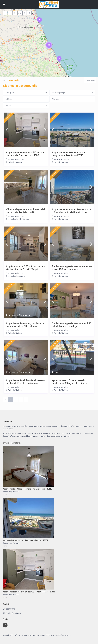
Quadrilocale (13, 219)
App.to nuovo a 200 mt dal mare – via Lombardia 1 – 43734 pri (25, 268)
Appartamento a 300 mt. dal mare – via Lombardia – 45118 (27, 489)
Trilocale (12, 162)
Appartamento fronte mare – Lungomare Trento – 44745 (69, 154)
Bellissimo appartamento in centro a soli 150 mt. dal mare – (72, 268)
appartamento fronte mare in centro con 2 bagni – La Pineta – (71, 382)
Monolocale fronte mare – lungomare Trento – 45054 (25, 540)
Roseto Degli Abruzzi (16, 159)
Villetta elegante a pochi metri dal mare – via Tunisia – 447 (25, 211)
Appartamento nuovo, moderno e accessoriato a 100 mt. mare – (25, 325)
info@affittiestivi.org (14, 613)
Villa (20, 219)
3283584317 (11, 609)
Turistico (19, 162)
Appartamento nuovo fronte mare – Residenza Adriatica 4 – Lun (71, 211)
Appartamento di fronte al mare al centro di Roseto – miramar (26, 382)
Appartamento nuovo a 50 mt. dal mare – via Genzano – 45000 (25, 154)
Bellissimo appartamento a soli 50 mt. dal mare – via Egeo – (72, 325)
